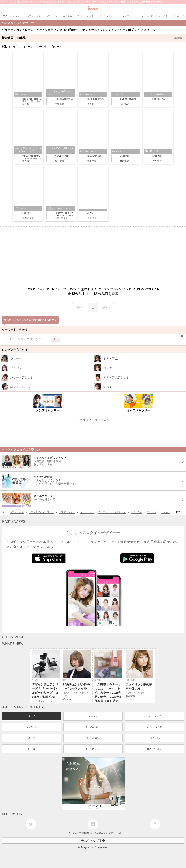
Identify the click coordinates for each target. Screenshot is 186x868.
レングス (15, 47)
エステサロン (154, 738)
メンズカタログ (32, 727)
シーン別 (43, 47)
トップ (32, 716)
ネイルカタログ (154, 727)
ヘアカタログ (154, 716)
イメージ (29, 47)
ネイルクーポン (93, 749)
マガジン (93, 716)
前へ (80, 307)
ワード (57, 47)
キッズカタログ (93, 727)
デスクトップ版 (93, 841)
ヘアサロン (32, 738)
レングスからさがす (15, 350)
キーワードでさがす (15, 330)
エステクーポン (154, 749)
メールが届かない (99, 833)
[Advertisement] (93, 256)
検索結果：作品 (94, 38)
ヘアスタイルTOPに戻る (93, 420)
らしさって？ (70, 833)
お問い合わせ (116, 833)
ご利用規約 (84, 833)
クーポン (32, 749)
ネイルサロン (93, 738)
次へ (106, 307)
